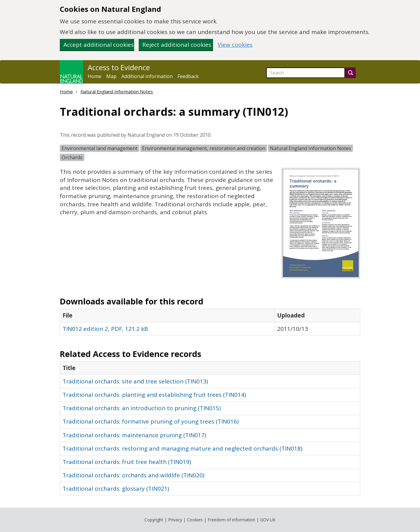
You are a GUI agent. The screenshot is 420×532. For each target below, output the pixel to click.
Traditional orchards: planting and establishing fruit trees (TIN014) (154, 395)
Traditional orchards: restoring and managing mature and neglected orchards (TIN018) (182, 448)
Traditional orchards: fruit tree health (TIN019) (127, 462)
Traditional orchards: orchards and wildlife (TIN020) (133, 475)
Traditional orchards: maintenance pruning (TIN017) (134, 435)
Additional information (147, 76)
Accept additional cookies (99, 45)
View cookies (235, 45)
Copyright (154, 520)
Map (111, 76)
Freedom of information (231, 520)
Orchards (72, 157)
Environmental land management (100, 148)
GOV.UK (268, 520)
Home (95, 76)
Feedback (188, 76)
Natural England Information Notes (117, 91)
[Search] (350, 73)
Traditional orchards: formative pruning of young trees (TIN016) (151, 421)
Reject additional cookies (177, 45)
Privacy (175, 520)
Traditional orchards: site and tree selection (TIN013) (135, 381)
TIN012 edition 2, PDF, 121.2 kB (105, 329)
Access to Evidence (119, 67)
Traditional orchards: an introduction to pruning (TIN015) (142, 408)
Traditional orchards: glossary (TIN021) (116, 489)
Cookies (195, 520)
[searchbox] (306, 73)
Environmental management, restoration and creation (204, 148)
